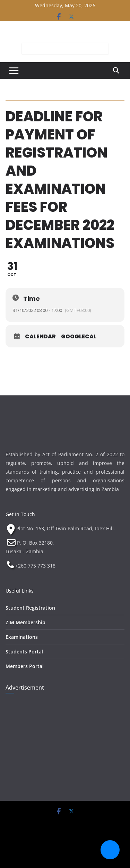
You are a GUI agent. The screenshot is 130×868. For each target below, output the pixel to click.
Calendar (40, 337)
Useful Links (20, 591)
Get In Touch (20, 514)
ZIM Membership (25, 622)
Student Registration (30, 608)
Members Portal (25, 666)
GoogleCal (79, 337)
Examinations (22, 637)
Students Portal (24, 652)
